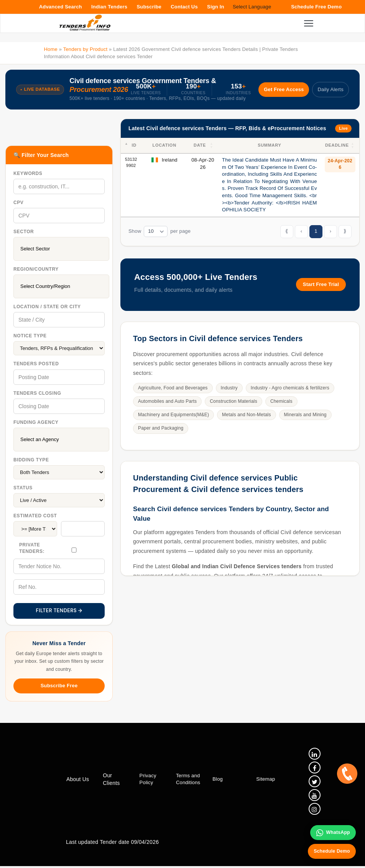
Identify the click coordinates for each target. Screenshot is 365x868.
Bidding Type (31, 460)
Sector (24, 232)
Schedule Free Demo (316, 7)
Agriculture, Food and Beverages (173, 388)
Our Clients (111, 780)
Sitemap (263, 780)
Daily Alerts (330, 89)
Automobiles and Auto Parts (167, 401)
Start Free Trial (321, 284)
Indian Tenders (109, 7)
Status (23, 488)
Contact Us (184, 7)
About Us (78, 780)
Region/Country (36, 269)
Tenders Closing (37, 393)
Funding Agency (36, 422)
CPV (18, 203)
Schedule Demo (330, 850)
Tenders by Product (85, 49)
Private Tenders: (32, 548)
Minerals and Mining (305, 415)
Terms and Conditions (187, 780)
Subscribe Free (59, 686)
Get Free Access (280, 89)
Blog (216, 780)
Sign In (216, 7)
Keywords (28, 173)
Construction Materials (233, 401)
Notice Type (30, 336)
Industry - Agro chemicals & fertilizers (290, 388)
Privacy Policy (147, 780)
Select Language (252, 7)
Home (50, 49)
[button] (212, 145)
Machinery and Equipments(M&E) (173, 415)
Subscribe (149, 7)
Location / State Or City (47, 307)
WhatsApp (331, 830)
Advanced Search (61, 7)
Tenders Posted (36, 364)
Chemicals (281, 401)
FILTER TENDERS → (59, 611)
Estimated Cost (35, 516)
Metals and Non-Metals (247, 415)
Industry (229, 388)
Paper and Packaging (161, 428)
